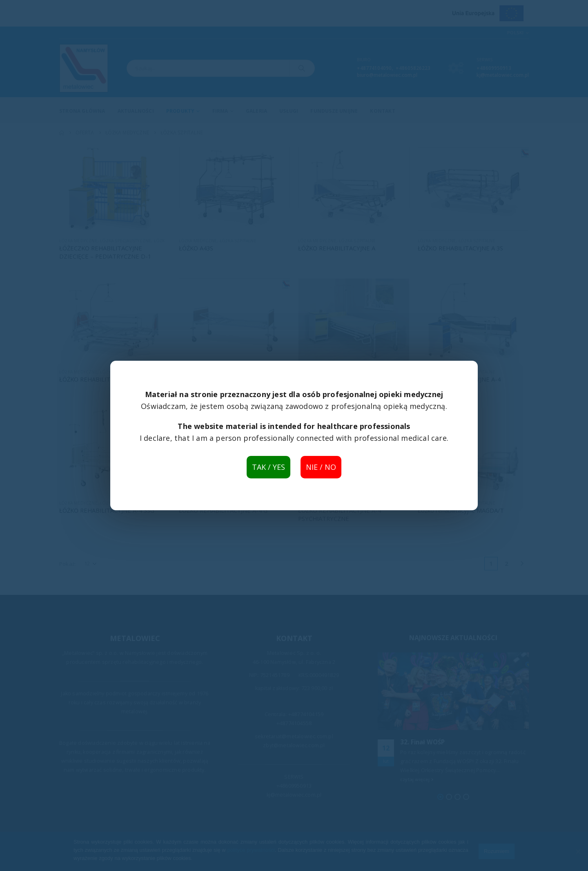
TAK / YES (268, 467)
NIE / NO (321, 467)
